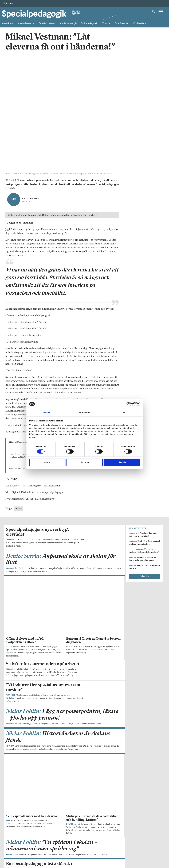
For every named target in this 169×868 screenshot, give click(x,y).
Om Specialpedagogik (15, 850)
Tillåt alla (122, 462)
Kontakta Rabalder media (74, 851)
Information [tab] (85, 412)
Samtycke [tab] (46, 412)
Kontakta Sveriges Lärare (127, 855)
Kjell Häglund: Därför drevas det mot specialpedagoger (34, 381)
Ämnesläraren (25, 23)
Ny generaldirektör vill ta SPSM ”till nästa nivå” (30, 387)
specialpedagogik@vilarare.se (18, 854)
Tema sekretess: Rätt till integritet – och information (33, 374)
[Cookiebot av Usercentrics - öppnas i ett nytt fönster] (128, 404)
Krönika (18, 397)
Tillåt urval (84, 462)
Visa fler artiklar (64, 715)
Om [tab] (123, 412)
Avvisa (47, 462)
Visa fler (145, 464)
